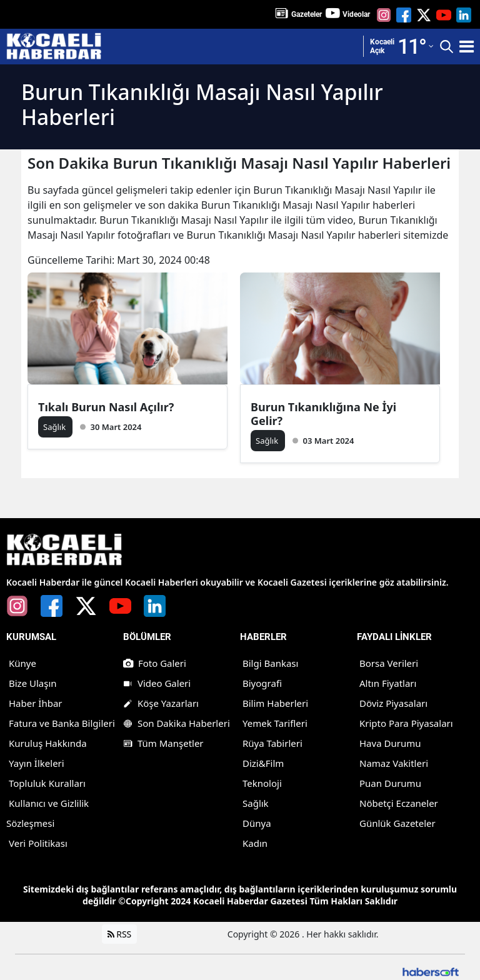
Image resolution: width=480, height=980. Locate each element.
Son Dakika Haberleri (177, 723)
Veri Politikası (38, 843)
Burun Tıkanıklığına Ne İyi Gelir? (323, 414)
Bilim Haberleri (275, 703)
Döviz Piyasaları (393, 703)
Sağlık (256, 803)
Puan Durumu (390, 783)
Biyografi (262, 683)
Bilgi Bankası (270, 663)
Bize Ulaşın (33, 683)
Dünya (257, 823)
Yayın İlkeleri (37, 763)
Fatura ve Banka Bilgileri (62, 723)
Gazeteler (307, 14)
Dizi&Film (263, 763)
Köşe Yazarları (161, 703)
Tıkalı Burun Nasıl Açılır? (106, 407)
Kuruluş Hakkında (48, 743)
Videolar (356, 14)
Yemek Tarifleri (275, 723)
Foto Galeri (155, 663)
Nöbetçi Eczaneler (399, 803)
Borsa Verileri (389, 663)
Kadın (255, 843)
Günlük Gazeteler (397, 823)
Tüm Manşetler (163, 743)
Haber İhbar (36, 703)
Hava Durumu (390, 743)
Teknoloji (262, 783)
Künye (22, 663)
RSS (120, 934)
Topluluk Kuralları (47, 783)
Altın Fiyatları (388, 683)
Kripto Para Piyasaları (406, 723)
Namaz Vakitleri (394, 763)
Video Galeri (157, 683)
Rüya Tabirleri (272, 743)
